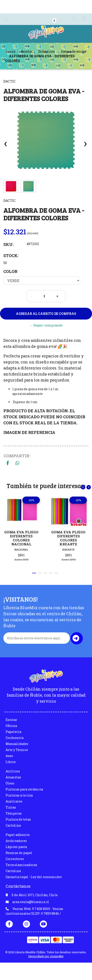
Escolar (27, 51)
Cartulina (13, 825)
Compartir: (17, 456)
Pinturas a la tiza (19, 795)
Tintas (11, 807)
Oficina (11, 726)
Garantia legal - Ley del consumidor (34, 877)
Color (10, 271)
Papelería (13, 732)
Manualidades (17, 744)
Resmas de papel (19, 853)
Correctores (15, 859)
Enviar (76, 638)
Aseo (9, 756)
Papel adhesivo (18, 835)
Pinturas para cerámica (24, 789)
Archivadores (16, 841)
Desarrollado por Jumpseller (46, 956)
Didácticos (47, 51)
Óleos (10, 783)
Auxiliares (14, 801)
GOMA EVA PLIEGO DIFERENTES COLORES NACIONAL (21, 538)
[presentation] (6, 146)
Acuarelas (13, 777)
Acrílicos (13, 771)
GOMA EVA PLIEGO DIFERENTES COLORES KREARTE (68, 538)
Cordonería (15, 738)
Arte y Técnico (17, 750)
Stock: (11, 256)
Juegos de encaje (73, 51)
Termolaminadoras (21, 865)
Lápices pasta (16, 847)
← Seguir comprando (46, 325)
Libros (11, 762)
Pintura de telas (18, 819)
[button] (72, 19)
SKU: (8, 244)
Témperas (14, 813)
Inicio (11, 51)
